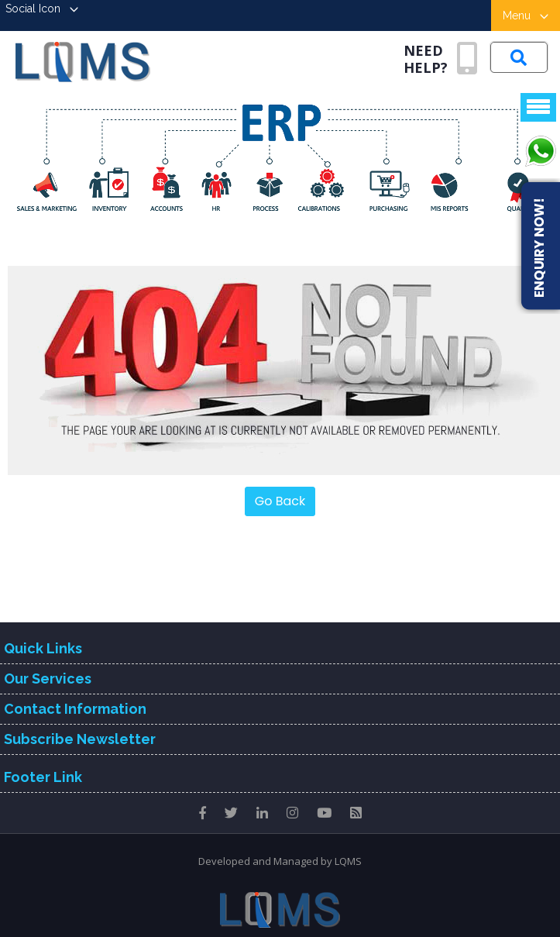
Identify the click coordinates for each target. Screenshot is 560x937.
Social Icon (42, 9)
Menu (526, 16)
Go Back (280, 501)
